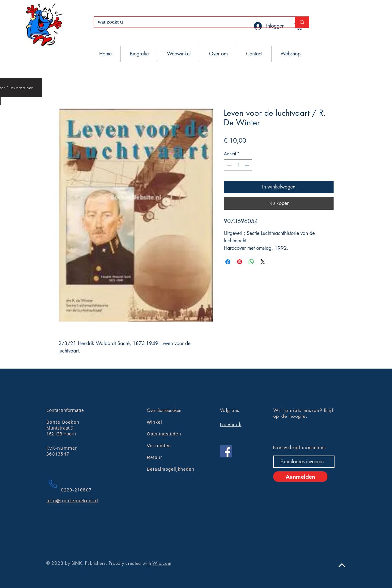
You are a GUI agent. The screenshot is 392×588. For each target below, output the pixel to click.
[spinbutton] (238, 165)
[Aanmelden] (300, 477)
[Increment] (247, 165)
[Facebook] (226, 451)
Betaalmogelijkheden (171, 469)
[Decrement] (229, 165)
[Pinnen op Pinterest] (240, 262)
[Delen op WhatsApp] (251, 262)
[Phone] (53, 484)
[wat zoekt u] (190, 22)
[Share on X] (263, 262)
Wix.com (162, 563)
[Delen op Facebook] (228, 262)
